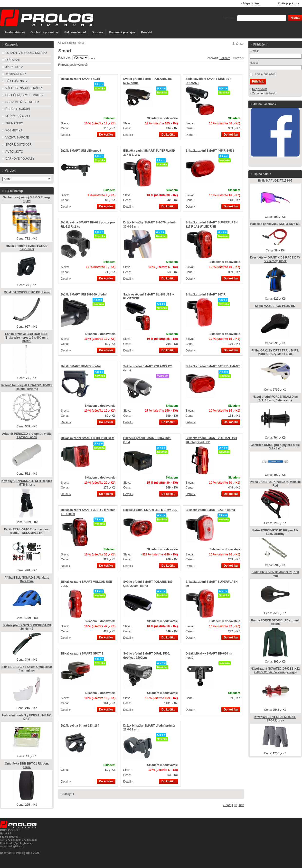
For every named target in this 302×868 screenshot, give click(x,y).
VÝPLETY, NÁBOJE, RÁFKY (24, 88)
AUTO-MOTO (14, 152)
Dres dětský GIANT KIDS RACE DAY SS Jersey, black (275, 259)
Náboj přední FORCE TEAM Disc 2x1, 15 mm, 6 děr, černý (275, 399)
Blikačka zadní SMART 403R (80, 79)
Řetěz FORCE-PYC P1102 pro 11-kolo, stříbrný (275, 532)
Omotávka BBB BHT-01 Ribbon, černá (27, 765)
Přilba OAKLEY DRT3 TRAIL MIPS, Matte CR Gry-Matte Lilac (275, 352)
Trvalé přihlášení (265, 74)
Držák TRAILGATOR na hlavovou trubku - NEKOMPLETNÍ (27, 531)
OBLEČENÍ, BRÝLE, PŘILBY (24, 95)
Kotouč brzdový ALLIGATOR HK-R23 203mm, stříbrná (27, 387)
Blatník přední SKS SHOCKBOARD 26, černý (27, 627)
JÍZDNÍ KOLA (14, 67)
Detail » (66, 135)
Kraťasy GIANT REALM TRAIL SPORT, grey (275, 719)
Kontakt (146, 32)
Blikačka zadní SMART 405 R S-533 (210, 151)
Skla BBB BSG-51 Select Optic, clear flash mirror (27, 669)
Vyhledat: (229, 18)
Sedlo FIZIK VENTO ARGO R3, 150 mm (275, 574)
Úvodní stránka (14, 32)
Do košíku (106, 135)
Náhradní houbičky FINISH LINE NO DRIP (27, 717)
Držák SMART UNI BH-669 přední (84, 295)
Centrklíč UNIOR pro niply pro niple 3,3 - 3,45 (275, 447)
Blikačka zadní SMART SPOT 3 (82, 654)
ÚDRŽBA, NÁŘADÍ (18, 109)
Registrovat (260, 89)
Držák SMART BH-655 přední (81, 366)
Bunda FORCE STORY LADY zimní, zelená (275, 622)
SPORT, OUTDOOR (19, 145)
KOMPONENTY (16, 74)
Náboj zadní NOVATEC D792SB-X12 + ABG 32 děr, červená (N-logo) (275, 670)
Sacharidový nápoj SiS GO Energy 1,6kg (27, 199)
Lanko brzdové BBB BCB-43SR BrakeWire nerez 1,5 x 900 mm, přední (27, 337)
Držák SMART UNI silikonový (81, 151)
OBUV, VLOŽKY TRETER (22, 102)
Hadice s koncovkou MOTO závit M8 (275, 224)
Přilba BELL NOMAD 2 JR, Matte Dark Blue (27, 579)
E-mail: (254, 51)
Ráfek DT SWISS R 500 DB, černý (27, 292)
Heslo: (254, 63)
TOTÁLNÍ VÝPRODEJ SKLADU (26, 53)
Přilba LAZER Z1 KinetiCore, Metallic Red (275, 484)
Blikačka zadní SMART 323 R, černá (210, 510)
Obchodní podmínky (45, 32)
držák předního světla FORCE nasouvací (27, 248)
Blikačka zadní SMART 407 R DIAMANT (213, 366)
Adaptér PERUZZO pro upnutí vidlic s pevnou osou (27, 436)
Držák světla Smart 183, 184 (80, 726)
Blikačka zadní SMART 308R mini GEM (88, 438)
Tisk (241, 805)
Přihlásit (258, 82)
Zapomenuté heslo (264, 93)
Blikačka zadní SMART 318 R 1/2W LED (150, 510)
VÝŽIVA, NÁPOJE (17, 138)
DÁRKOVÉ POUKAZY (20, 159)
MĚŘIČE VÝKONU (18, 116)
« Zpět (227, 805)
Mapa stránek (252, 3)
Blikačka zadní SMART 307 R (206, 295)
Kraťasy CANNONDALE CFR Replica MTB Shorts (27, 483)
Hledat (295, 18)
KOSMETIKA (14, 130)
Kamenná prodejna (122, 32)
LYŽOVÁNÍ (12, 60)
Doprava (97, 32)
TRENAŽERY (14, 123)
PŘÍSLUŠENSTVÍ (17, 81)
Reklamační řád (75, 32)
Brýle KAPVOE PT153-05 (275, 181)
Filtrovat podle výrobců (73, 65)
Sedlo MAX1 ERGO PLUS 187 (275, 306)
